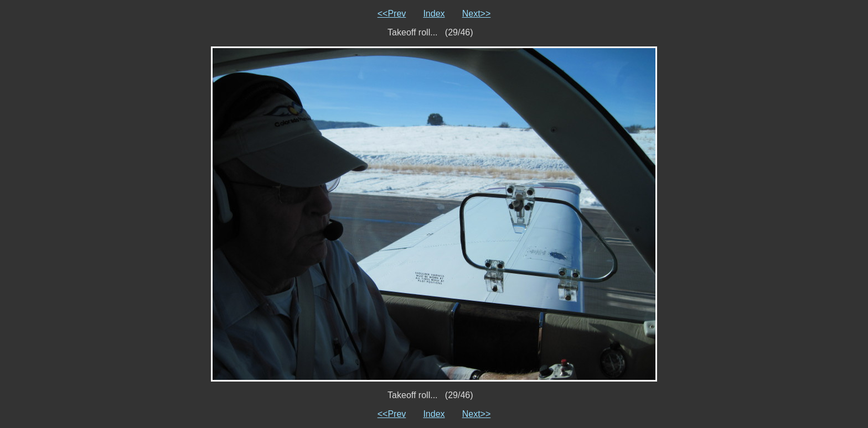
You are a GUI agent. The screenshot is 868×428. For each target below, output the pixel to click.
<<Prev (392, 14)
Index (434, 14)
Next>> (477, 14)
